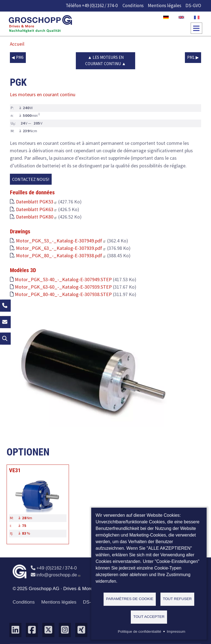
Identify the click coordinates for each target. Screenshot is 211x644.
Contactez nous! (31, 179)
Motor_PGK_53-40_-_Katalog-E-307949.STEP (63, 279)
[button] (92, 369)
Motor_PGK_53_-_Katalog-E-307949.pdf (61, 241)
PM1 (191, 57)
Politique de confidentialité (140, 631)
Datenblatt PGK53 (37, 202)
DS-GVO (193, 5)
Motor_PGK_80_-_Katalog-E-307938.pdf (61, 255)
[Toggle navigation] (196, 28)
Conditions (133, 5)
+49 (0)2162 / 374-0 (100, 5)
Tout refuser (177, 599)
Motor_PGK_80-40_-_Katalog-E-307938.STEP (63, 294)
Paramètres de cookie (130, 599)
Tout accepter (149, 617)
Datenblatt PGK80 (37, 217)
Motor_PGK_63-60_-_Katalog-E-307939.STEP (63, 287)
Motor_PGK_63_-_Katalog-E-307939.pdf (61, 248)
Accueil (17, 44)
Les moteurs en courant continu (104, 60)
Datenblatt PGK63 (37, 209)
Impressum (176, 631)
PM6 (20, 57)
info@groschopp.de (56, 575)
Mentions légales (165, 5)
